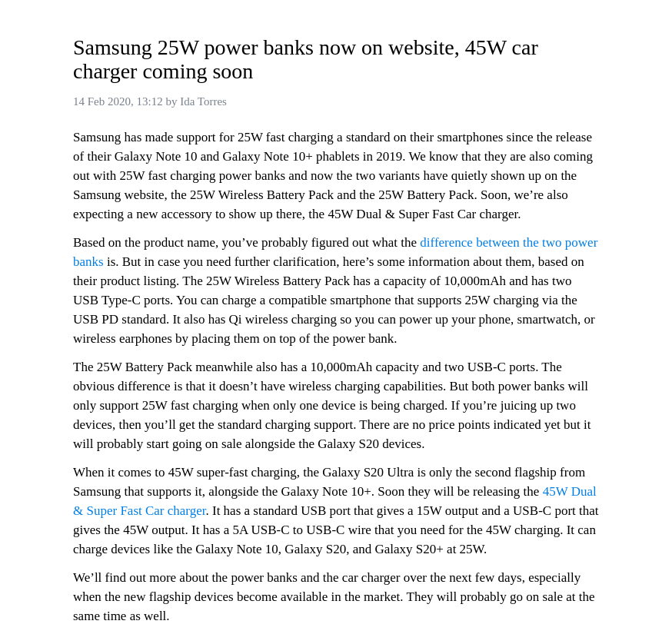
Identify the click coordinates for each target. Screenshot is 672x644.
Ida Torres (203, 101)
